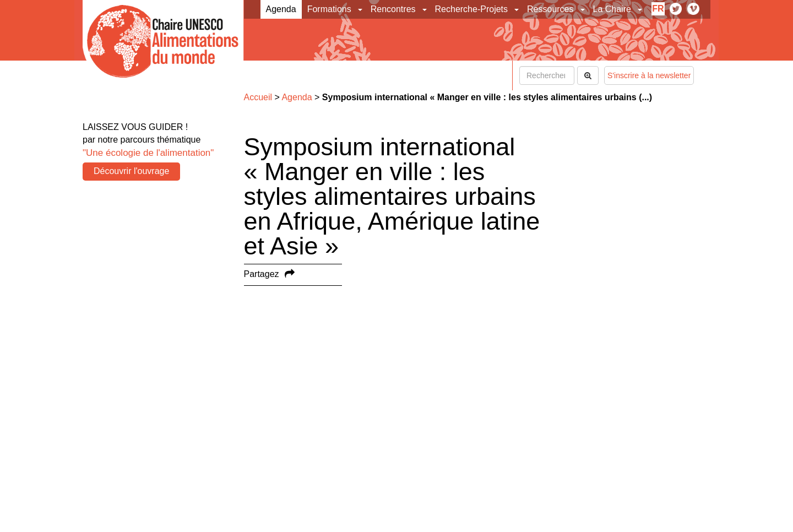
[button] (361, 9)
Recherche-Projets (472, 9)
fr (658, 9)
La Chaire (612, 9)
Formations (329, 9)
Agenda (281, 9)
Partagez (262, 274)
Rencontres (393, 9)
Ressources (550, 9)
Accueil (258, 97)
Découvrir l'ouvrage (131, 171)
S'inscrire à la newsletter (649, 75)
